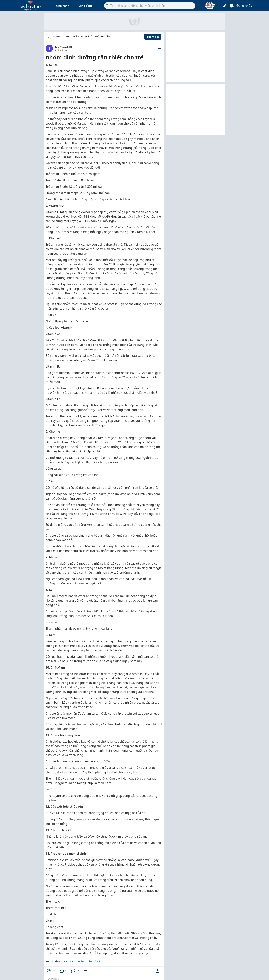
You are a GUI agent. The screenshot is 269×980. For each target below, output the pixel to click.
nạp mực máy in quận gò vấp (82, 961)
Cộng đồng (85, 6)
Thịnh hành (62, 6)
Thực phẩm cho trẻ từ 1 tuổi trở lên (88, 37)
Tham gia (153, 37)
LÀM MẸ (57, 37)
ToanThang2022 (64, 47)
